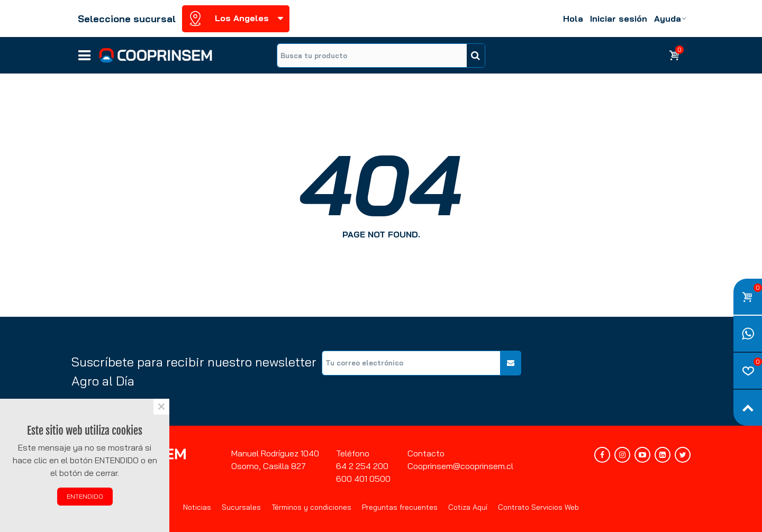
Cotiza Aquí (468, 507)
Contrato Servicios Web (538, 507)
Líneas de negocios (84, 52)
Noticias (197, 507)
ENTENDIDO (85, 496)
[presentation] (610, 371)
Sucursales (241, 507)
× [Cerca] (161, 407)
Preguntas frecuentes (400, 507)
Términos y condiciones (311, 507)
